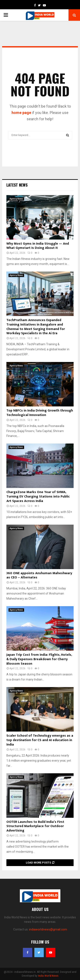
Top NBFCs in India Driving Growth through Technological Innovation (40, 413)
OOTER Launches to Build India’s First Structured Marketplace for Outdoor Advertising (35, 826)
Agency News (16, 199)
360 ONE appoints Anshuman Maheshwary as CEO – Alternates (39, 575)
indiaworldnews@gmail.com (48, 929)
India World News (48, 976)
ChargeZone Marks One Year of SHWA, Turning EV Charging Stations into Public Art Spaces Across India (38, 497)
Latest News (17, 185)
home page (21, 113)
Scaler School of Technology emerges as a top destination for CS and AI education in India (40, 740)
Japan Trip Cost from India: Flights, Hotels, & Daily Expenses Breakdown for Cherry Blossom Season (39, 659)
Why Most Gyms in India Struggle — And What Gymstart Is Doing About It (38, 246)
